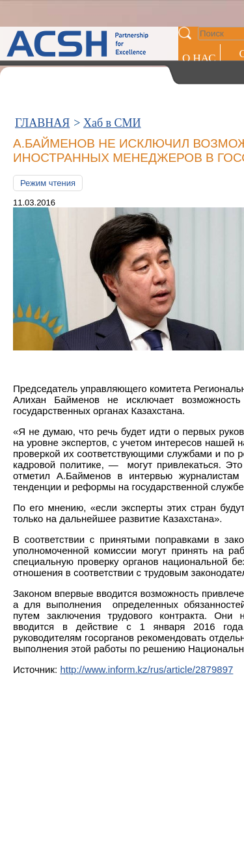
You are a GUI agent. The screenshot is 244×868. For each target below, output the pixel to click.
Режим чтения (48, 183)
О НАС (199, 58)
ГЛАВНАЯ (42, 123)
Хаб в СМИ (112, 123)
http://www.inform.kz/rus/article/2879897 (146, 669)
